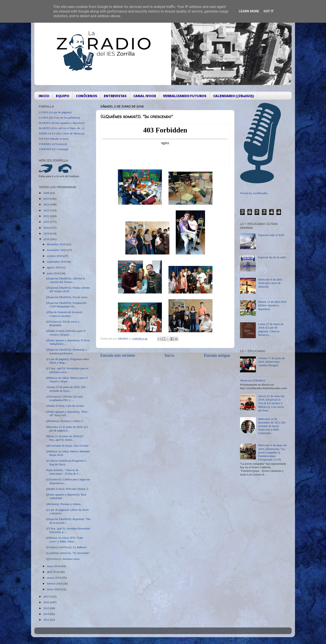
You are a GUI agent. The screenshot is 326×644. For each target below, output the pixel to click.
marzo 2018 (54, 578)
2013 (47, 620)
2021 (47, 222)
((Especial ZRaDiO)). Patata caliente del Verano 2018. (68, 289)
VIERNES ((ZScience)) (53, 144)
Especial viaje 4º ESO (271, 235)
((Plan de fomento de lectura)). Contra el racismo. (64, 314)
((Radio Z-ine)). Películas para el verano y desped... (66, 333)
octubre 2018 (55, 256)
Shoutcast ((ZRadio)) (253, 380)
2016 (47, 602)
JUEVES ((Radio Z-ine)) (54, 139)
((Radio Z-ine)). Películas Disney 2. (67, 489)
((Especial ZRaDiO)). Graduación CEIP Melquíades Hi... (66, 305)
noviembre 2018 (57, 250)
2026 (47, 193)
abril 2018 (53, 572)
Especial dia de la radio (272, 257)
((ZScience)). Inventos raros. (63, 559)
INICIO (44, 96)
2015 (47, 608)
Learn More (249, 11)
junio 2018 (54, 273)
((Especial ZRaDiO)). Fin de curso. (67, 297)
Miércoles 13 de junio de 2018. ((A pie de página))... (67, 429)
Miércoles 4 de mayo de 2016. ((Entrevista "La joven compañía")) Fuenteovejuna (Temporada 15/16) (272, 452)
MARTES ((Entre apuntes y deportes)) (62, 123)
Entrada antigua (217, 355)
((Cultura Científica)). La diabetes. (67, 547)
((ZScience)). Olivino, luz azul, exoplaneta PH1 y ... (65, 398)
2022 (47, 216)
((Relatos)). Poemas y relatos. (64, 504)
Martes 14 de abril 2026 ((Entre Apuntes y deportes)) (272, 305)
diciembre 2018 (57, 244)
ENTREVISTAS (115, 96)
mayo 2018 (54, 566)
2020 (47, 228)
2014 (47, 614)
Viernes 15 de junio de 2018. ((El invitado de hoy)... (66, 389)
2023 (47, 210)
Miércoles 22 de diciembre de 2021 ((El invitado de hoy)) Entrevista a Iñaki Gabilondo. (272, 426)
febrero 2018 (55, 584)
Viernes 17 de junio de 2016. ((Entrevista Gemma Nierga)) (271, 362)
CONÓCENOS (86, 96)
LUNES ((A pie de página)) (55, 112)
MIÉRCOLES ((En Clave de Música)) (61, 133)
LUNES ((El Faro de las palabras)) (59, 118)
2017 (47, 597)
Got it (269, 11)
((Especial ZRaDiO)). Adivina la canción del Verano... (66, 280)
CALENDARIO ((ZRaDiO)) (234, 96)
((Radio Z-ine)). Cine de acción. (65, 406)
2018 (47, 239)
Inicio (170, 355)
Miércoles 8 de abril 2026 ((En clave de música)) (270, 283)
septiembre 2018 (57, 262)
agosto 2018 (54, 267)
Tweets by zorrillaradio (254, 193)
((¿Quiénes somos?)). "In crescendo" (68, 553)
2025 (47, 199)
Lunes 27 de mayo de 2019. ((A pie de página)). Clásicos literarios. (271, 329)
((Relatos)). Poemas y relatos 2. (65, 421)
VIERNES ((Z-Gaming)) (54, 149)
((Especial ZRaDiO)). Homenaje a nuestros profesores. (67, 351)
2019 (47, 233)
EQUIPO (62, 96)
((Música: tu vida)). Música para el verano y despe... (67, 380)
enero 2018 (54, 589)
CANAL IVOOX (145, 96)
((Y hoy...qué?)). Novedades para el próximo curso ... (67, 370)
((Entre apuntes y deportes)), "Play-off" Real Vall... (67, 413)
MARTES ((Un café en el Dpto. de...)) (61, 128)
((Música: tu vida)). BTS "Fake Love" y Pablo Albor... (65, 539)
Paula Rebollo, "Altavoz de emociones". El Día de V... (63, 472)
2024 (47, 204)
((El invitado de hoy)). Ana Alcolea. (68, 446)
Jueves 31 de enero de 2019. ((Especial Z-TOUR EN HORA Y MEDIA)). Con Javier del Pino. (271, 403)
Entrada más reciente (118, 355)
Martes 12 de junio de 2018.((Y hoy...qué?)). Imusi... (65, 438)
